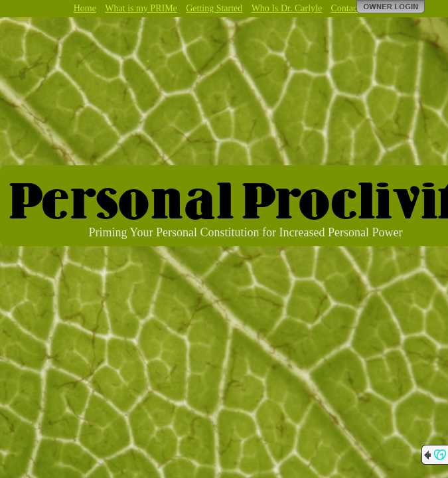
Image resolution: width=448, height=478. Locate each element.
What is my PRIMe (141, 8)
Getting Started (214, 8)
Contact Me (353, 8)
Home (85, 8)
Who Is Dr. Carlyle (287, 8)
